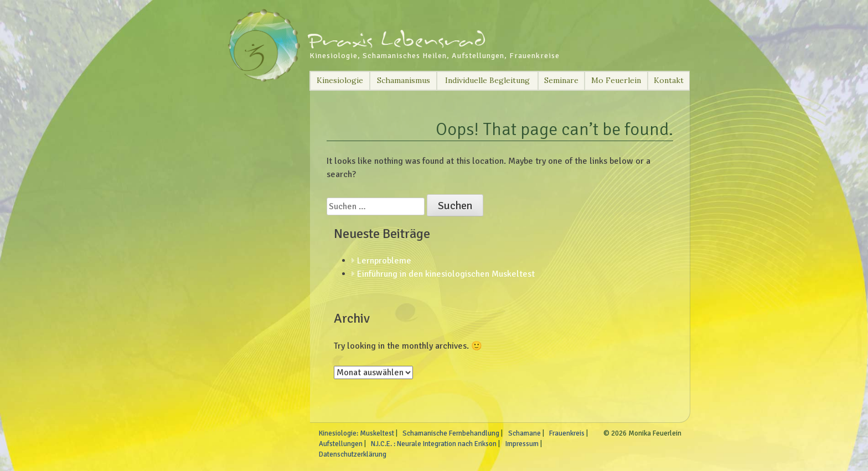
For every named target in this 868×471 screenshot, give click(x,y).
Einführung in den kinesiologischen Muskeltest (446, 274)
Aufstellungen (341, 444)
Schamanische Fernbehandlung (451, 433)
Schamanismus (404, 80)
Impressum (522, 444)
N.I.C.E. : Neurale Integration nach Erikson (434, 444)
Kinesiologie (340, 80)
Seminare (561, 80)
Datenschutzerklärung (353, 454)
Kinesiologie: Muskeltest (356, 433)
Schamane (525, 433)
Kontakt (669, 80)
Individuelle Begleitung (487, 80)
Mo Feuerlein (616, 80)
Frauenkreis (567, 433)
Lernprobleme (384, 261)
